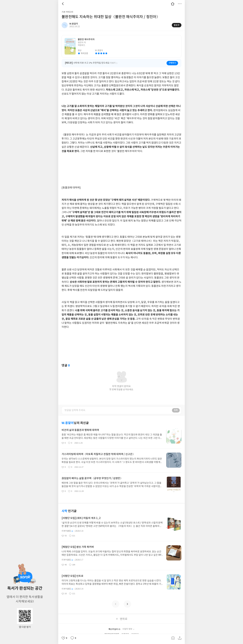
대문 (173, 4)
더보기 (180, 4)
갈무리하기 (173, 638)
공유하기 (180, 638)
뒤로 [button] (63, 4)
